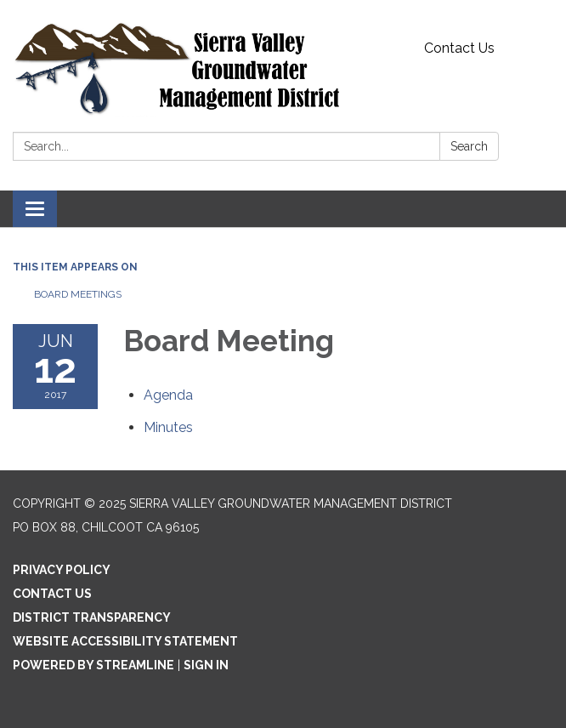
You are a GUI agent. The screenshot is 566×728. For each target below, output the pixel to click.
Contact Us (459, 48)
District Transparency (92, 617)
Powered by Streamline (93, 665)
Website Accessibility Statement (125, 641)
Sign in (206, 665)
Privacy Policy (62, 570)
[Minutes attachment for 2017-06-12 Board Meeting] (168, 427)
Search (469, 146)
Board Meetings (78, 294)
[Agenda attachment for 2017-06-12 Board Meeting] (168, 395)
